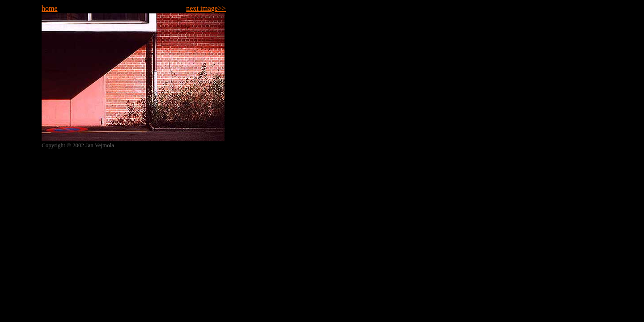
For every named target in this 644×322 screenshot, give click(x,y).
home (50, 8)
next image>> (206, 8)
